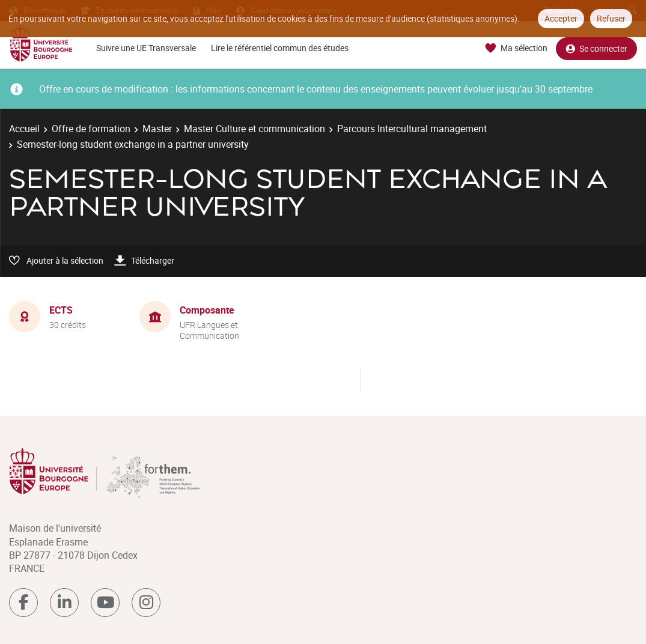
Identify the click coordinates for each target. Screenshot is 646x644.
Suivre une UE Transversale (146, 48)
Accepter (561, 18)
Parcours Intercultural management (412, 129)
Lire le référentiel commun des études (280, 48)
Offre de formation (91, 129)
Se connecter (596, 48)
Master (157, 129)
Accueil (24, 129)
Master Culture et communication (254, 129)
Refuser (611, 18)
